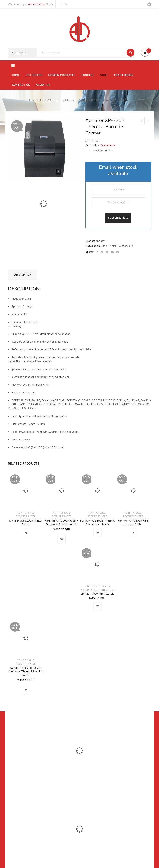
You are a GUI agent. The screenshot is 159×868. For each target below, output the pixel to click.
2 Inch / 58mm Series (97, 587)
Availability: (93, 146)
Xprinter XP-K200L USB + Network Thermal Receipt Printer (26, 672)
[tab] (23, 275)
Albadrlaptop (53, 798)
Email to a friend (103, 151)
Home (31, 101)
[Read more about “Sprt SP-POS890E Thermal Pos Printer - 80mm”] (97, 533)
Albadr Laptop (37, 4)
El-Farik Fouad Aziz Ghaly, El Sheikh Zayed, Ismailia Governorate (29, 781)
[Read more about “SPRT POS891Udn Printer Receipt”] (26, 533)
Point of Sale (47, 101)
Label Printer (67, 101)
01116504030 (32, 771)
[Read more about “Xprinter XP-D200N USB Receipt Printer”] (133, 533)
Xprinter (100, 241)
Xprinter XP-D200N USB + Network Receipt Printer (62, 522)
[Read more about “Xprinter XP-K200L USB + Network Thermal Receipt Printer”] (26, 690)
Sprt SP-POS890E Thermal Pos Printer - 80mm (97, 522)
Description (23, 275)
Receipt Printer (26, 517)
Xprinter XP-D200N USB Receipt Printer (133, 522)
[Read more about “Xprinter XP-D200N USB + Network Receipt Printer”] (62, 539)
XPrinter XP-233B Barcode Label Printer (97, 596)
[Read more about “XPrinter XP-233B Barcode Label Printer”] (97, 606)
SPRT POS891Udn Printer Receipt (26, 522)
